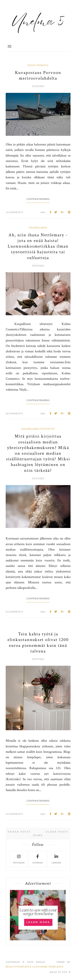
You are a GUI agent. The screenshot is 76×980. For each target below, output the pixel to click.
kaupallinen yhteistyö (38, 429)
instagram (19, 859)
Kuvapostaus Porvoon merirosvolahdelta (38, 75)
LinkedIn (56, 859)
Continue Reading (38, 199)
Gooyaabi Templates (48, 967)
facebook (38, 859)
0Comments (14, 413)
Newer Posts (19, 832)
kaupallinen (38, 228)
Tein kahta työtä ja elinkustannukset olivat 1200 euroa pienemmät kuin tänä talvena (38, 643)
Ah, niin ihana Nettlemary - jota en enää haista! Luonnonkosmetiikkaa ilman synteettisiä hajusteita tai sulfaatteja (38, 246)
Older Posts (57, 832)
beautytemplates (18, 967)
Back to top (60, 972)
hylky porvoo (38, 65)
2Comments (14, 612)
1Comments (14, 212)
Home (38, 835)
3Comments (14, 814)
